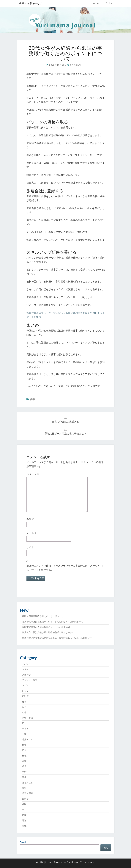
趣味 (24, 804)
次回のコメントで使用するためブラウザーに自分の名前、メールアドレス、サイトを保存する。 (66, 568)
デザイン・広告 (30, 680)
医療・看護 (28, 718)
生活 (24, 772)
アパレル (26, 664)
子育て (25, 729)
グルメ (25, 669)
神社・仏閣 (28, 783)
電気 (24, 826)
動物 (24, 712)
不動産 (25, 696)
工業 (24, 734)
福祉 (24, 788)
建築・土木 (28, 739)
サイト (30, 547)
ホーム (96, 3)
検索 (106, 848)
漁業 (24, 761)
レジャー (26, 691)
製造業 (25, 799)
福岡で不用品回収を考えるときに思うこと (43, 616)
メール (32, 533)
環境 (24, 766)
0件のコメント (77, 65)
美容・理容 (28, 793)
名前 (30, 519)
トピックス (108, 3)
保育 (24, 707)
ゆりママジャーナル (31, 3)
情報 (24, 745)
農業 (24, 815)
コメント (33, 474)
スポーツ (26, 675)
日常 (24, 750)
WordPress (72, 862)
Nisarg (91, 862)
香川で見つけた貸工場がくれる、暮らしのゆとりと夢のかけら (53, 622)
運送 (24, 820)
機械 (24, 756)
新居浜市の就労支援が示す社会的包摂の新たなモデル (48, 632)
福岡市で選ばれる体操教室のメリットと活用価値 (46, 627)
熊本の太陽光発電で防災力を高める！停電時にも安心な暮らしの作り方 (57, 638)
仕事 (32, 399)
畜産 (24, 777)
